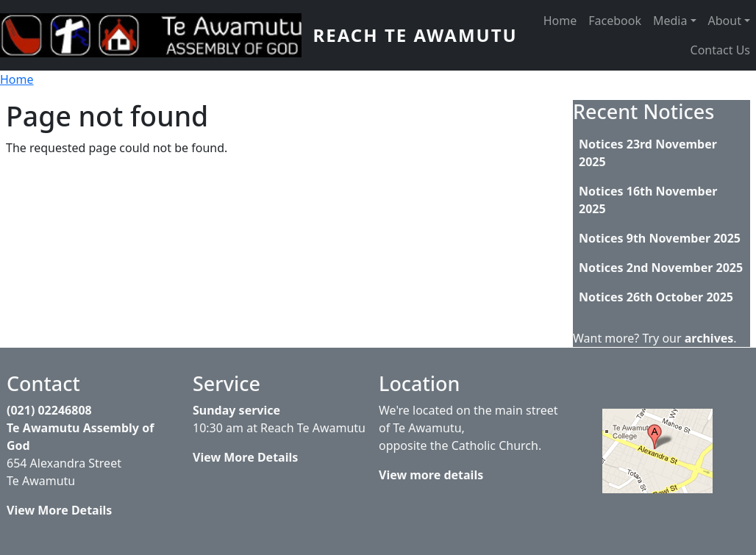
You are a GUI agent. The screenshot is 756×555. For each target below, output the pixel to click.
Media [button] (670, 21)
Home (560, 21)
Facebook (615, 21)
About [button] (725, 21)
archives (709, 338)
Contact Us (720, 50)
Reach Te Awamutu (416, 35)
